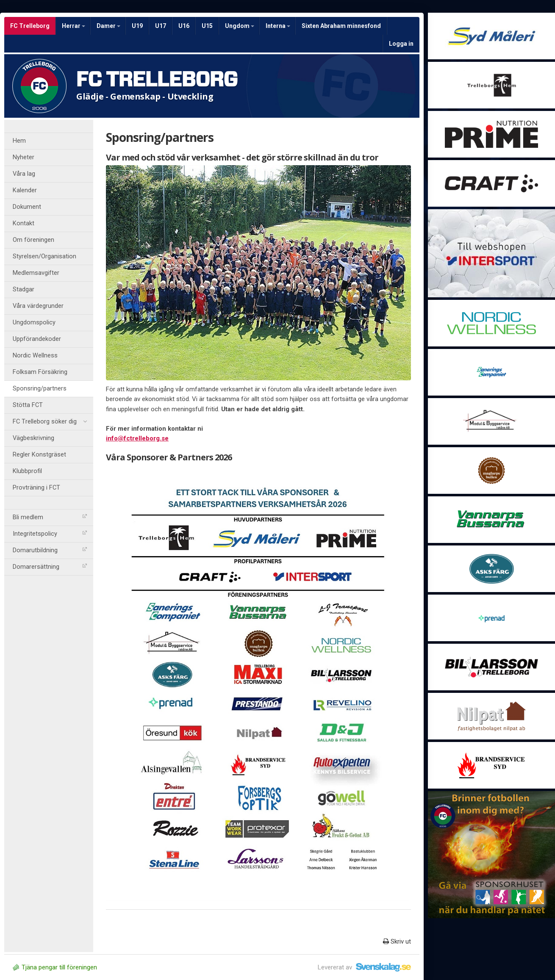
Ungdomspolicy (34, 323)
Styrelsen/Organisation (44, 256)
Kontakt (24, 223)
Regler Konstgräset (39, 455)
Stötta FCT (28, 405)
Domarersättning (50, 567)
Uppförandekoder (37, 339)
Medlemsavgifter (36, 273)
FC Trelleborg (30, 26)
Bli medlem (50, 517)
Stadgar (24, 289)
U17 (161, 26)
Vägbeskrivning (33, 438)
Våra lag (24, 174)
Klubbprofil (27, 471)
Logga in (401, 44)
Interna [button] (278, 26)
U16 (184, 26)
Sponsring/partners (40, 389)
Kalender (25, 190)
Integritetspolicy (50, 534)
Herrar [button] (74, 26)
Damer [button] (108, 26)
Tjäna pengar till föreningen (55, 967)
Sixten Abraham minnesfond (341, 26)
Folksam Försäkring (40, 372)
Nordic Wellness (35, 356)
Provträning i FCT (36, 488)
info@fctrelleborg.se (137, 438)
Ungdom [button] (240, 26)
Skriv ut (397, 941)
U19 (137, 26)
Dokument (27, 207)
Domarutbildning (50, 550)
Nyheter (24, 157)
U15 (207, 26)
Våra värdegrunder (38, 306)
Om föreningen (33, 240)
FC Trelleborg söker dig (50, 422)
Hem (19, 141)
